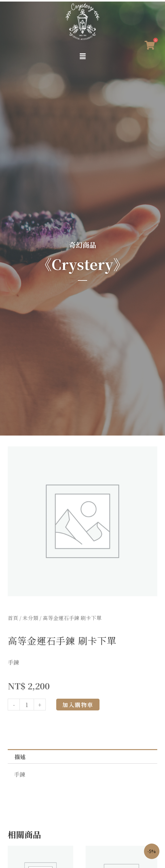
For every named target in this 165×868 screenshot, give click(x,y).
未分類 (30, 618)
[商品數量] (27, 705)
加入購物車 (78, 705)
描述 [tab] (20, 757)
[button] (82, 56)
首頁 (13, 618)
